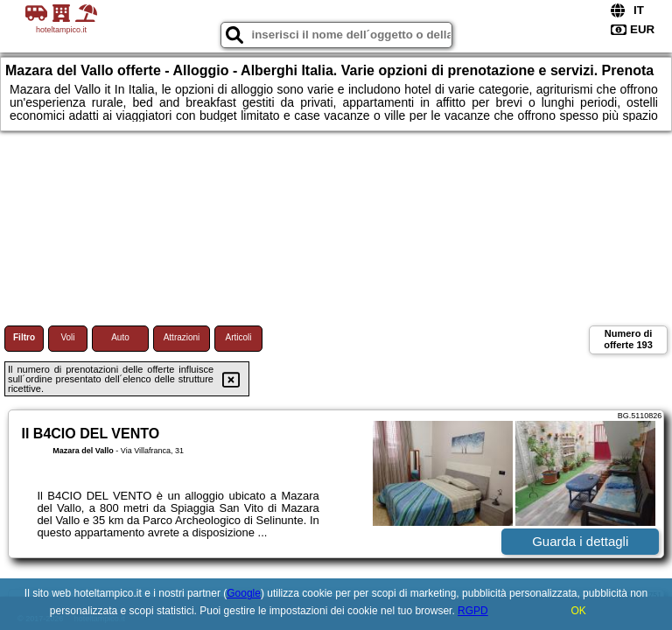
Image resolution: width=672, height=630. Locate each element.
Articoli (238, 337)
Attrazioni (182, 337)
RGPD (473, 611)
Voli (67, 337)
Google (244, 593)
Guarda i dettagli (580, 541)
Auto (120, 337)
